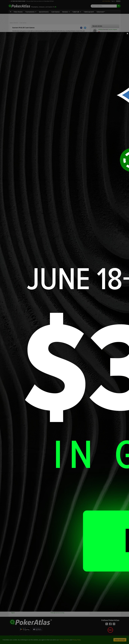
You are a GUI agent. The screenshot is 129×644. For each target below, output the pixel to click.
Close (128, 33)
